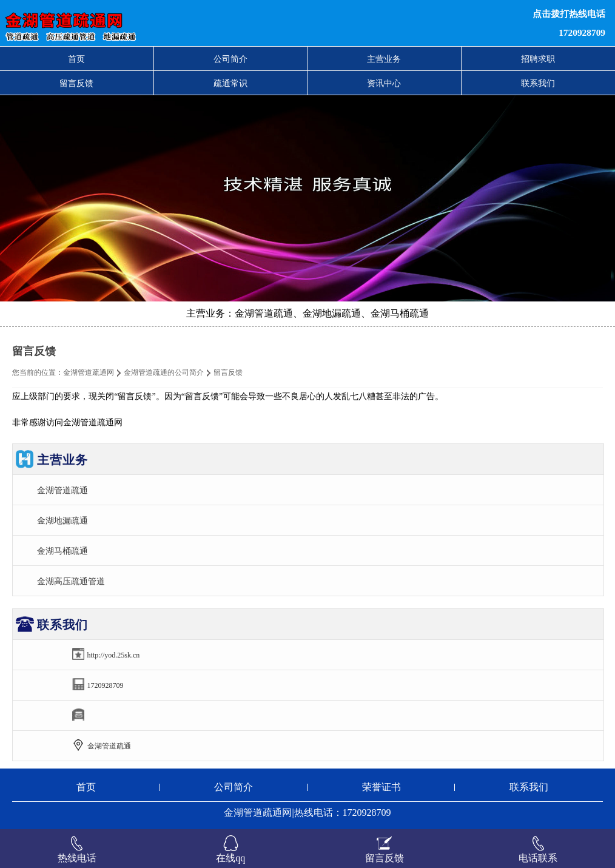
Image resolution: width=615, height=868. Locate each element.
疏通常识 (230, 83)
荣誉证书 (381, 787)
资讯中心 (384, 83)
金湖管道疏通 (62, 490)
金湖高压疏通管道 (71, 581)
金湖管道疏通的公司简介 (164, 372)
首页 (76, 59)
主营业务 (384, 59)
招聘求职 (538, 59)
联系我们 (538, 83)
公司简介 (230, 59)
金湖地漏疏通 (62, 520)
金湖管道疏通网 (89, 372)
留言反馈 (76, 83)
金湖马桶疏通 (62, 551)
